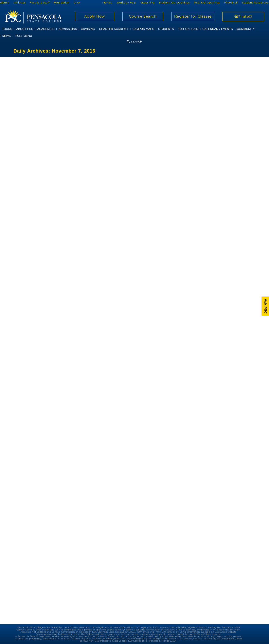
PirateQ (243, 17)
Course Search (143, 16)
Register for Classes (193, 16)
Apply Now (95, 16)
